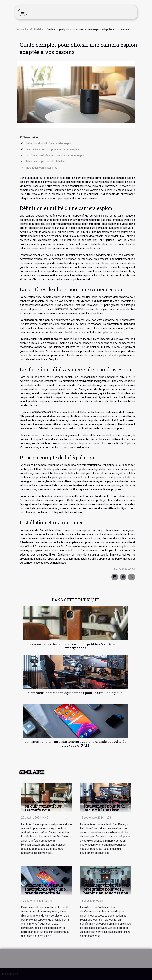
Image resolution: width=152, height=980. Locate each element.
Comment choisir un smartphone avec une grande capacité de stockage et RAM (75, 743)
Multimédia (36, 29)
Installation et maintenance (41, 168)
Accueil (21, 29)
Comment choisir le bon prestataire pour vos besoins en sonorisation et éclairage (106, 891)
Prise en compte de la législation (45, 162)
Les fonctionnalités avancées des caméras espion (55, 155)
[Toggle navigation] (23, 12)
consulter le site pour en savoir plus (84, 443)
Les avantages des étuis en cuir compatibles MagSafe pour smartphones (75, 646)
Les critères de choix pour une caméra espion (53, 149)
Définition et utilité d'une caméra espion (49, 143)
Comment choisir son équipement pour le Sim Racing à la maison (75, 695)
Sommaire (30, 137)
